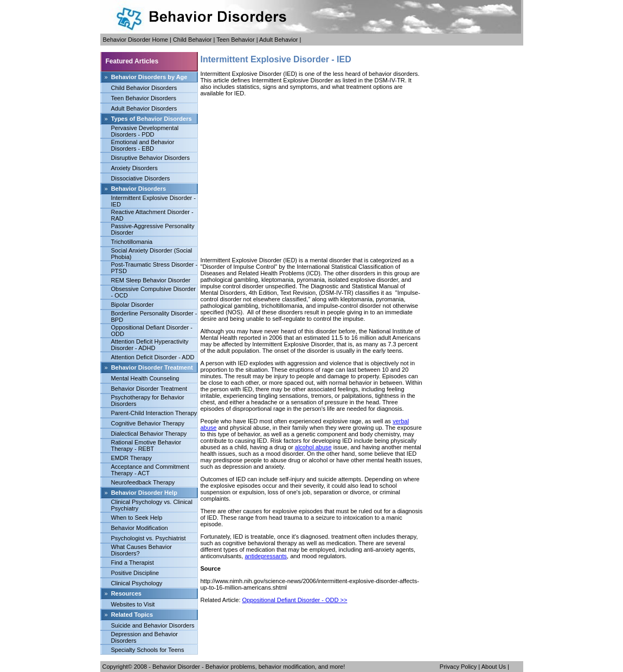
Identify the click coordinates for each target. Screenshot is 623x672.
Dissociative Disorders (141, 178)
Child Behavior (192, 40)
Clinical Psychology (137, 583)
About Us (494, 667)
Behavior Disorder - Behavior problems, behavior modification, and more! (249, 667)
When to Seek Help (137, 518)
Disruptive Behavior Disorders (151, 158)
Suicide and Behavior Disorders (153, 625)
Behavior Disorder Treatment (149, 389)
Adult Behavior (279, 40)
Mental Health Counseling (145, 378)
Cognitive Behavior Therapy (148, 423)
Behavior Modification (140, 528)
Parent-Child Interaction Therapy (154, 413)
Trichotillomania (132, 242)
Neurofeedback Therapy (143, 482)
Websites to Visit (133, 604)
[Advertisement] (312, 177)
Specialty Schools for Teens (148, 650)
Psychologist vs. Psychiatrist (149, 538)
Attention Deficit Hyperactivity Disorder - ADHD (150, 345)
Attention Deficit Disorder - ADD (153, 357)
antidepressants (266, 556)
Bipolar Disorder (133, 305)
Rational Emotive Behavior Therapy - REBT (146, 445)
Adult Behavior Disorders (144, 108)
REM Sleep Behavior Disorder (151, 280)
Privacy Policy (458, 667)
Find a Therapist (133, 563)
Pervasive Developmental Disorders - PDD (145, 131)
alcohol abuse (313, 447)
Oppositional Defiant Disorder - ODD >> (295, 600)
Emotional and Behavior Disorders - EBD (143, 145)
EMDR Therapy (132, 458)
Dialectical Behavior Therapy (149, 434)
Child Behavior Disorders (144, 88)
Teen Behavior (235, 40)
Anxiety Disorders (134, 168)
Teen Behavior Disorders (144, 98)
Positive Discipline (135, 573)
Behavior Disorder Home (136, 40)
